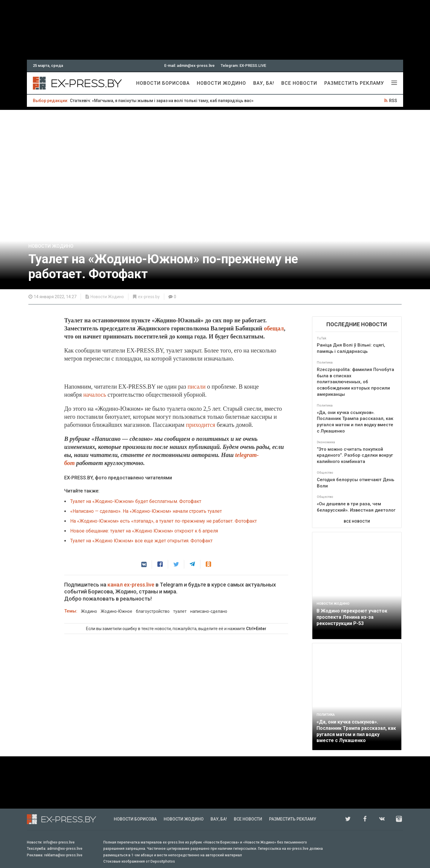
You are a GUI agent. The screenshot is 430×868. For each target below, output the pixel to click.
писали (196, 387)
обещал (274, 328)
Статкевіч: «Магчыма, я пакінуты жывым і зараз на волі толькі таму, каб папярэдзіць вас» (162, 101)
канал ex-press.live (131, 585)
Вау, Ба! (264, 83)
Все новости (299, 83)
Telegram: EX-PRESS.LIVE (243, 66)
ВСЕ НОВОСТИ (357, 521)
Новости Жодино (221, 83)
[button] (144, 564)
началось (95, 395)
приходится (201, 425)
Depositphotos (163, 861)
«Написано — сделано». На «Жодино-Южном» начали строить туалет (146, 511)
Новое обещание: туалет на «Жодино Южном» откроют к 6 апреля (144, 531)
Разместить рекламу (354, 83)
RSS (393, 101)
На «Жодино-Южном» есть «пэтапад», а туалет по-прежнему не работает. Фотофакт (163, 521)
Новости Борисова (163, 83)
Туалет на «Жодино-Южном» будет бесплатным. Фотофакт (136, 501)
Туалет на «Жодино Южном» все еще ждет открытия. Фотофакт (141, 541)
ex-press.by (149, 297)
